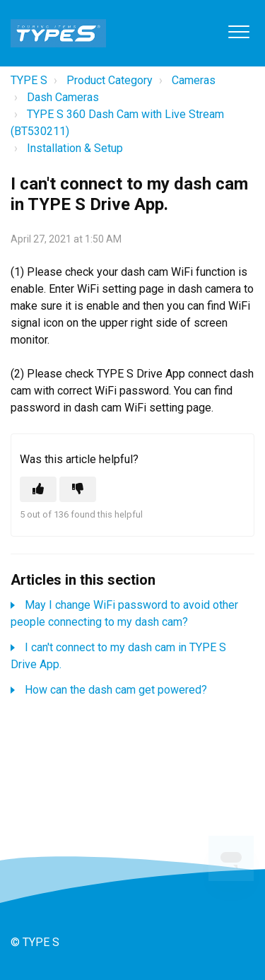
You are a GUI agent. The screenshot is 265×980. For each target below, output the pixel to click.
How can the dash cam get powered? (116, 690)
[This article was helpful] (38, 489)
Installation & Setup (75, 148)
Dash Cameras (63, 97)
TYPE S (29, 80)
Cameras (194, 80)
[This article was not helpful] (78, 489)
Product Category (110, 80)
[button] (238, 31)
